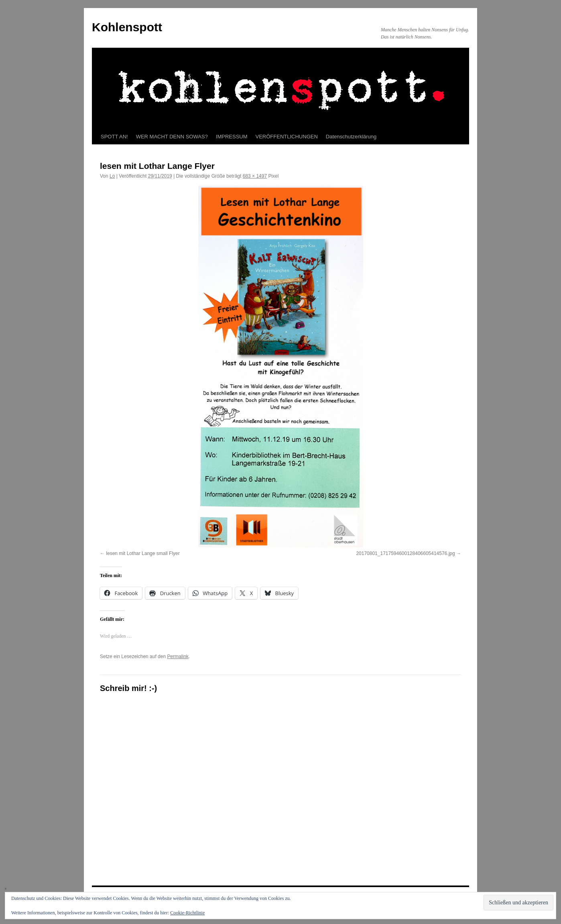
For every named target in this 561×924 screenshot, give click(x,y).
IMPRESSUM (232, 137)
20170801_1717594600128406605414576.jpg (405, 553)
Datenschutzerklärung (351, 137)
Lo (112, 176)
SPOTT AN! (114, 137)
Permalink (178, 657)
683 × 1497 (255, 176)
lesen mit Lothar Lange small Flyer (143, 553)
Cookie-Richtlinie (187, 913)
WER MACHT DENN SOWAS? (172, 137)
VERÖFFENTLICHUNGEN (287, 137)
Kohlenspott (127, 27)
